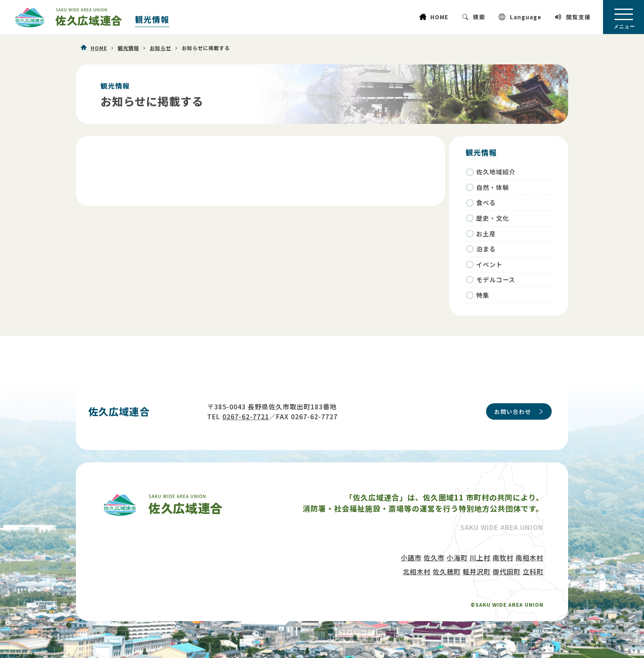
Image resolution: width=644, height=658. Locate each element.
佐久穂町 (447, 571)
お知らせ (160, 48)
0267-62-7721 (246, 416)
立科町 (533, 571)
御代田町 (507, 571)
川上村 (480, 557)
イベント (489, 264)
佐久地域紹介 (496, 172)
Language (526, 17)
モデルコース (496, 280)
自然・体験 (493, 187)
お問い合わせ (513, 411)
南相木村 (530, 557)
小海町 (457, 557)
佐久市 (434, 557)
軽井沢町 (477, 571)
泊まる (486, 249)
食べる (486, 202)
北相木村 (417, 571)
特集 (483, 295)
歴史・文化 (493, 218)
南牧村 (503, 557)
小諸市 (411, 557)
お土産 (486, 234)
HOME (439, 17)
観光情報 (152, 19)
